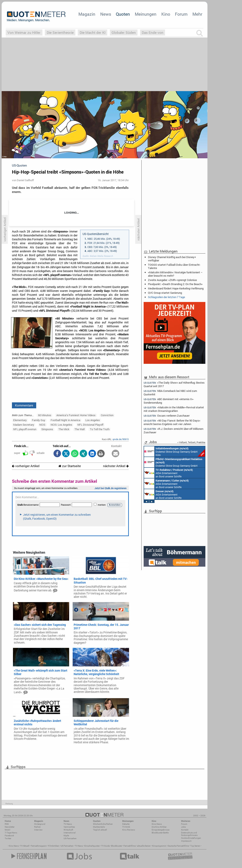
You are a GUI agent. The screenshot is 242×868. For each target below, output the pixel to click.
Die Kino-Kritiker (159, 827)
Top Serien (195, 846)
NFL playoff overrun (25, 429)
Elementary (20, 420)
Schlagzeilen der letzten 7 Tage (166, 297)
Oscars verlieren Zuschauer (167, 416)
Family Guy (39, 420)
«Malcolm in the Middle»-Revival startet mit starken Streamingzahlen (174, 409)
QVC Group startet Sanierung (165, 293)
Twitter (8, 838)
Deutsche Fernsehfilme (178, 846)
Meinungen (146, 14)
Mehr (197, 14)
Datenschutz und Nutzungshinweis (189, 834)
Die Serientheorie (60, 32)
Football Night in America (65, 420)
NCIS (42, 425)
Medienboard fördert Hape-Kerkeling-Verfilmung (176, 288)
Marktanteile (99, 827)
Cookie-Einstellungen (191, 838)
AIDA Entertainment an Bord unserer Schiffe (168, 473)
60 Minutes (45, 415)
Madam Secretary (24, 425)
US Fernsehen (67, 846)
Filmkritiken (54, 846)
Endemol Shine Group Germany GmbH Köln (175, 451)
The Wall (80, 429)
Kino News (14, 846)
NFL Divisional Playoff (90, 425)
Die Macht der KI (93, 32)
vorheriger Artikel (26, 466)
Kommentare (24, 405)
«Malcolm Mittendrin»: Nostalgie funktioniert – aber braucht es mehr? (175, 274)
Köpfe (66, 836)
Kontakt (185, 830)
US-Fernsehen (70, 838)
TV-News (68, 824)
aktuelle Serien (144, 846)
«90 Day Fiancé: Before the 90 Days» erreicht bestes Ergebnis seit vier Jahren (172, 422)
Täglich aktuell (100, 830)
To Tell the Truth (100, 429)
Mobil (8, 830)
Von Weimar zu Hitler (24, 32)
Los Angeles (93, 420)
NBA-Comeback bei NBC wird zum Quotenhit (170, 393)
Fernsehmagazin (39, 846)
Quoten (123, 14)
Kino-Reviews (129, 830)
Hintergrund (40, 824)
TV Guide (105, 846)
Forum (181, 14)
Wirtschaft (68, 830)
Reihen (37, 827)
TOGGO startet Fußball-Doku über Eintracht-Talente (174, 266)
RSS (7, 824)
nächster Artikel (116, 466)
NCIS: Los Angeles (61, 425)
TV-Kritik (126, 827)
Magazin (87, 14)
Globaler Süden (124, 32)
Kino (166, 14)
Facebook (9, 836)
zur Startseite (70, 466)
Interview (38, 830)
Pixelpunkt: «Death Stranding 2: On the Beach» (175, 284)
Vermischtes (69, 827)
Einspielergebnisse (161, 830)
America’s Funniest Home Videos (76, 415)
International (70, 833)
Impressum (186, 841)
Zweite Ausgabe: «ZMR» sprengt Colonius (172, 280)
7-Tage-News (11, 833)
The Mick (64, 429)
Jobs (183, 827)
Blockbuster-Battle (160, 833)
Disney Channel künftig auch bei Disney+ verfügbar (172, 259)
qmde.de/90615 (121, 439)
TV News (79, 846)
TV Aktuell (25, 846)
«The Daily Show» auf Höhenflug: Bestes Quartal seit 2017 (174, 384)
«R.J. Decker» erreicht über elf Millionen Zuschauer (173, 430)
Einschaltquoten (92, 846)
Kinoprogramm (159, 846)
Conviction (107, 415)
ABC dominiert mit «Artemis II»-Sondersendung (169, 401)
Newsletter (10, 827)
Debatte (126, 824)
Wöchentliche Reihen (103, 824)
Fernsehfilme (130, 846)
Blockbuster (117, 846)
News (106, 14)
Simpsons (47, 429)
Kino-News (157, 824)
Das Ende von (153, 32)
